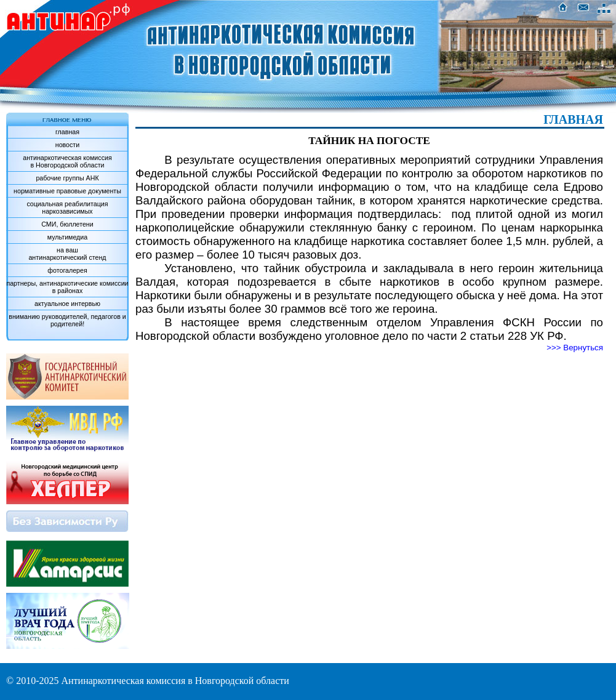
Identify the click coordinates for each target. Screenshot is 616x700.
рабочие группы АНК (67, 178)
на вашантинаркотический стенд (67, 254)
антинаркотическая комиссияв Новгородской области (67, 161)
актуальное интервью (67, 304)
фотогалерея (67, 270)
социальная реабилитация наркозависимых (67, 207)
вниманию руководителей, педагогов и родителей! (67, 320)
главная (67, 132)
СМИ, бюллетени (67, 224)
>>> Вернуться (575, 348)
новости (67, 145)
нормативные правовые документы (67, 191)
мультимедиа (67, 237)
